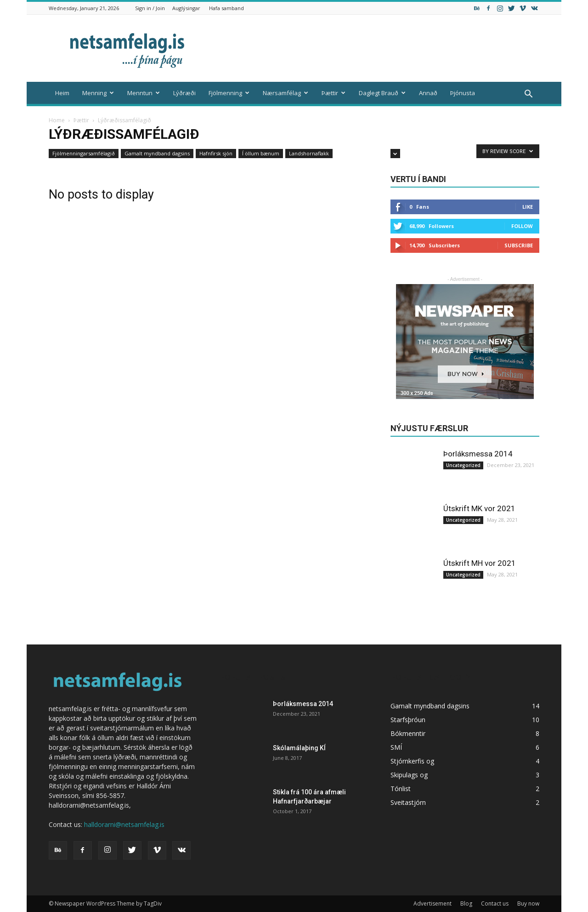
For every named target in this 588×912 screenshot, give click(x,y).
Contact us (495, 903)
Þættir (334, 93)
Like (528, 207)
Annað (428, 93)
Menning (98, 93)
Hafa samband (226, 8)
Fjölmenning (229, 93)
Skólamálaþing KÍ (299, 748)
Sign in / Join (150, 8)
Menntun (144, 93)
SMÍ (396, 747)
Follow (522, 226)
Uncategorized (463, 465)
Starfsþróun (408, 720)
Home (57, 120)
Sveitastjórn (408, 802)
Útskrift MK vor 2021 (479, 508)
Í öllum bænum (261, 153)
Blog (466, 903)
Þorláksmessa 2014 (478, 454)
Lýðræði (184, 93)
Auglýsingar (186, 8)
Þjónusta (463, 93)
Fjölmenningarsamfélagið (84, 153)
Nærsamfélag (286, 93)
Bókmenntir (408, 733)
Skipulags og (409, 775)
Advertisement (433, 903)
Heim (62, 93)
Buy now (528, 903)
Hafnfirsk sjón (216, 153)
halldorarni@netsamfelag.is (124, 824)
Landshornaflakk (309, 153)
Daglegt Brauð (382, 93)
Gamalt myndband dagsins (157, 153)
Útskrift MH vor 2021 (480, 563)
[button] (528, 94)
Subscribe (519, 245)
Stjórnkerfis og (412, 761)
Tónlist (401, 789)
